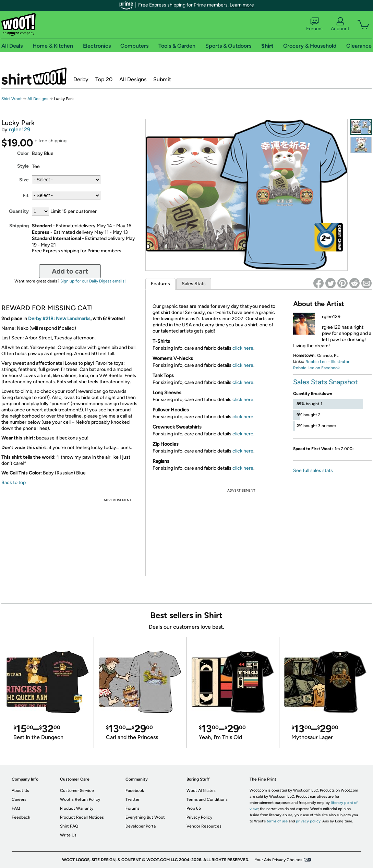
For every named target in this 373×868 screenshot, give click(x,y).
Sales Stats (194, 284)
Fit (26, 196)
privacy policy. (309, 821)
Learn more (242, 5)
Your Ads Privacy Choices (279, 860)
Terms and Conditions (207, 799)
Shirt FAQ (69, 826)
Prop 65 (194, 808)
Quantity (19, 211)
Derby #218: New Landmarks (59, 319)
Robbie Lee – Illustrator (327, 362)
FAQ (16, 808)
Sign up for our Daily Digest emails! (93, 281)
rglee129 (20, 129)
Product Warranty (77, 808)
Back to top (14, 483)
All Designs (133, 79)
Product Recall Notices (82, 817)
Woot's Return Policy (80, 799)
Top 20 (104, 79)
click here (243, 348)
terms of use (277, 821)
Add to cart (70, 271)
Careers (19, 799)
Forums (314, 24)
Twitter (133, 799)
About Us (20, 791)
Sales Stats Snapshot (326, 382)
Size (24, 180)
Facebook (135, 791)
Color (23, 153)
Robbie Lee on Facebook (316, 368)
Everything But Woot (145, 817)
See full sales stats (313, 471)
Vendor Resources (204, 826)
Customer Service (77, 791)
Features (160, 284)
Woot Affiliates (201, 791)
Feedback (21, 817)
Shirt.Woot (34, 76)
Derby (81, 79)
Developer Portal (141, 826)
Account (340, 24)
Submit (162, 79)
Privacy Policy (199, 817)
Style (23, 166)
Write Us (68, 835)
